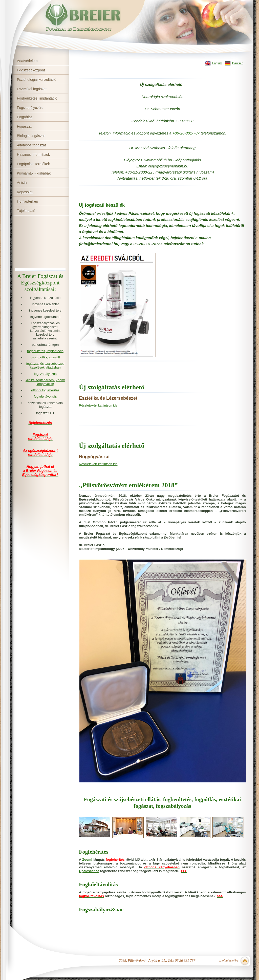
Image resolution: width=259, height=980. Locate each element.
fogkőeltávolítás (45, 397)
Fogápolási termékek (33, 164)
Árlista (22, 183)
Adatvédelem (27, 61)
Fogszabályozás (30, 108)
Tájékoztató (26, 211)
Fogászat (24, 126)
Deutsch (238, 63)
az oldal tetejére (229, 960)
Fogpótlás (25, 117)
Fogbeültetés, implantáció (37, 98)
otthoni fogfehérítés (45, 390)
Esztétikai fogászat (32, 89)
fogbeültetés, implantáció (45, 351)
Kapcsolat (25, 192)
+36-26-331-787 (186, 133)
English (217, 63)
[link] (186, 133)
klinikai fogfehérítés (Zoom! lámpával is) (45, 382)
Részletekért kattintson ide (98, 405)
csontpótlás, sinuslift (45, 357)
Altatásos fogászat (31, 145)
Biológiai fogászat (31, 136)
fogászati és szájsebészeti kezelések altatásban (45, 366)
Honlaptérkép (27, 201)
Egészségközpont (31, 70)
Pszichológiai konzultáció (37, 80)
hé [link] (159, 121)
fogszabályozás (45, 374)
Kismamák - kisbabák (34, 173)
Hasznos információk (33, 155)
